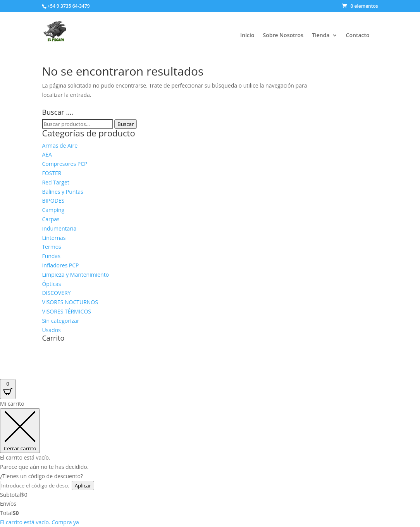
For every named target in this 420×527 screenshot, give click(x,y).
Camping (53, 210)
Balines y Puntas (62, 192)
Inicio (247, 36)
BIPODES (53, 201)
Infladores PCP (60, 265)
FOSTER (52, 173)
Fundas (51, 256)
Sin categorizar (60, 321)
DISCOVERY (56, 293)
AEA (47, 154)
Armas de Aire (60, 146)
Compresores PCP (65, 164)
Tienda (321, 36)
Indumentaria (59, 228)
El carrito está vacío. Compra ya (40, 522)
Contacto (358, 36)
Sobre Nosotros (283, 36)
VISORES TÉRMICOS (66, 311)
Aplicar (83, 486)
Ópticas (51, 284)
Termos (51, 247)
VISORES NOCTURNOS (70, 302)
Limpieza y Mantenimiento (75, 275)
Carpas (51, 219)
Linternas (54, 238)
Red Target (55, 182)
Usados (51, 330)
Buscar (126, 124)
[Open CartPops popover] (8, 389)
